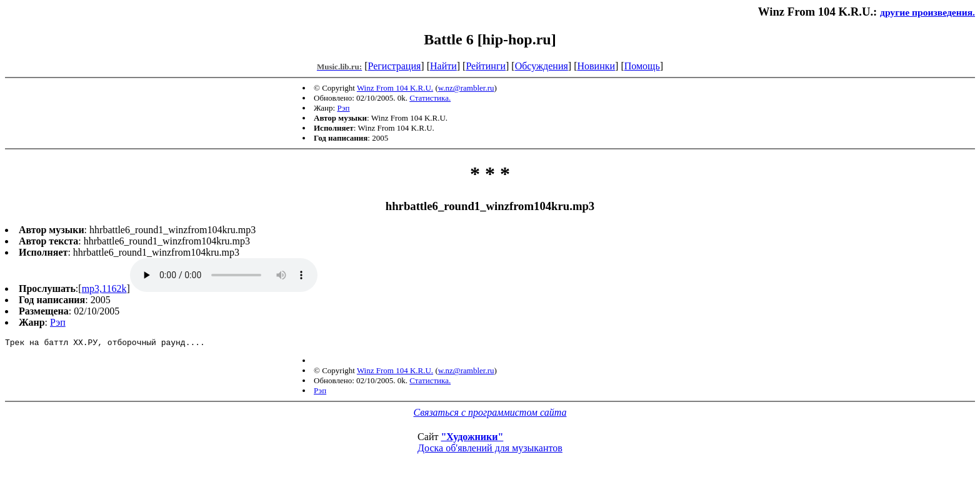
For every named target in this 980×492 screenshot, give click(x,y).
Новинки (596, 66)
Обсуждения (542, 66)
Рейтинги (486, 66)
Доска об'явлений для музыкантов (490, 450)
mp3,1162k (104, 289)
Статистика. (430, 98)
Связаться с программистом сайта (490, 414)
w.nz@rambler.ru (466, 88)
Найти (443, 66)
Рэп (343, 108)
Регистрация (395, 66)
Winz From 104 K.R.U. (395, 88)
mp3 (224, 275)
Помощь (642, 66)
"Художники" (472, 439)
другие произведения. (927, 12)
